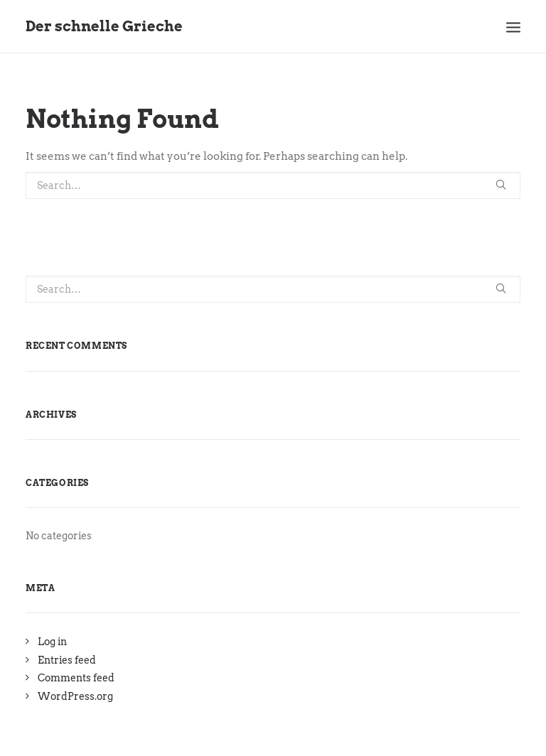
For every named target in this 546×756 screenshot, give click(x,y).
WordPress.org (75, 696)
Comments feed (76, 678)
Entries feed (67, 660)
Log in (52, 642)
